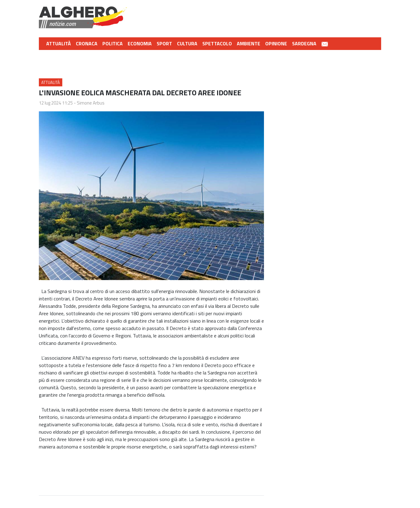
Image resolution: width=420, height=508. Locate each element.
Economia (140, 43)
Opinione (276, 43)
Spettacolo (217, 43)
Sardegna (304, 43)
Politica (113, 43)
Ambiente (249, 43)
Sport (164, 43)
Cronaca (87, 43)
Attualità (59, 43)
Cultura (187, 43)
